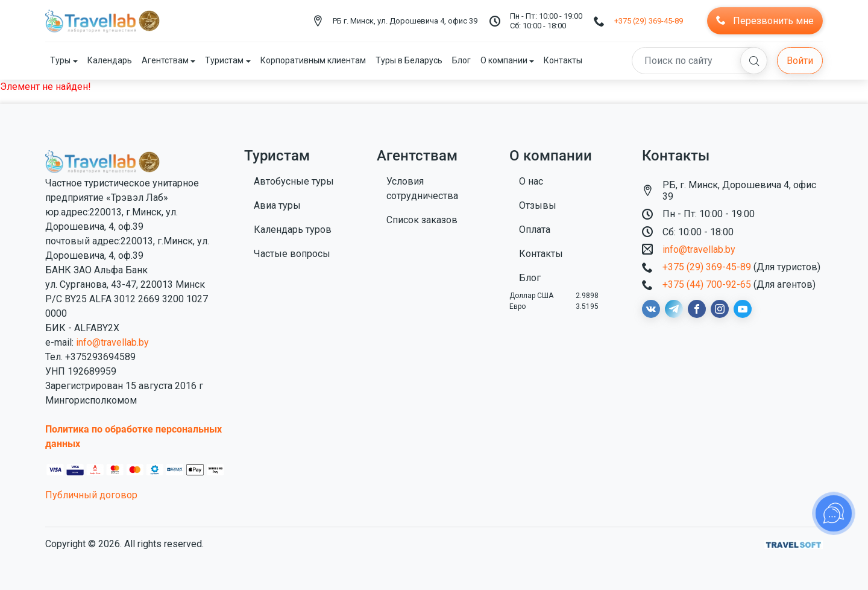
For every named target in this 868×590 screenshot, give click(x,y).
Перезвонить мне (765, 21)
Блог (461, 60)
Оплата (535, 230)
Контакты (563, 60)
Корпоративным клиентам (313, 60)
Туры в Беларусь (409, 60)
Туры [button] (60, 60)
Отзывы (538, 205)
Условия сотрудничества (422, 189)
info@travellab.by (112, 342)
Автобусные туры (294, 181)
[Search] (700, 61)
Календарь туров (293, 230)
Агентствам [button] (165, 60)
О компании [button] (504, 60)
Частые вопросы (292, 254)
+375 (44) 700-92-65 (707, 284)
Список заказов (422, 220)
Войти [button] (800, 61)
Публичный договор (91, 495)
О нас (531, 181)
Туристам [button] (224, 60)
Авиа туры (277, 205)
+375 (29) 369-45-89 (649, 21)
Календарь (110, 60)
